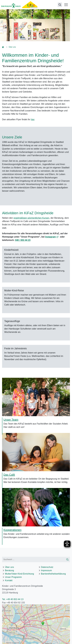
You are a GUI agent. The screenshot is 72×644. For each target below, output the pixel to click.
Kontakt (9, 580)
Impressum (46, 570)
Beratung (9, 570)
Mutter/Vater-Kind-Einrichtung (19, 574)
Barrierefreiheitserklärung (53, 574)
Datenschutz (47, 567)
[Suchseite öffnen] (60, 5)
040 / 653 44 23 (23, 240)
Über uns (9, 567)
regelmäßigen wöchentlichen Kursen (31, 218)
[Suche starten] (68, 559)
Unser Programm (13, 577)
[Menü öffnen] (66, 5)
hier (33, 119)
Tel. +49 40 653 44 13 (13, 599)
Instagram (50, 237)
